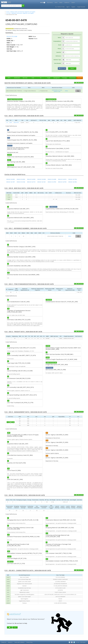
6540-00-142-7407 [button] (11, 182)
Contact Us (67, 2)
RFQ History (50, 2)
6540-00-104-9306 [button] (42, 179)
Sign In (68, 7)
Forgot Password (81, 7)
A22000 (9, 155)
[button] (43, 2)
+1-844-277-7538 (60, 7)
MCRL (9, 78)
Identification (17, 78)
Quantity (59, 52)
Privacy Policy (29, 642)
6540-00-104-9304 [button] (21, 179)
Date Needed (58, 63)
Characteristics (73, 78)
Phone (59, 49)
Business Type (57, 60)
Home (56, 2)
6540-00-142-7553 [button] (52, 182)
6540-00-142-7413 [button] (31, 182)
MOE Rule (25, 78)
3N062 (66, 91)
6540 (11, 122)
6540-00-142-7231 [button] (42, 182)
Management (57, 78)
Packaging (64, 78)
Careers (73, 2)
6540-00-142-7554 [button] (62, 182)
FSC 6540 (14, 36)
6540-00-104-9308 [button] (52, 179)
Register (73, 7)
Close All (80, 78)
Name (59, 38)
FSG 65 (9, 36)
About (61, 2)
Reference (58, 56)
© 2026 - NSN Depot (81, 642)
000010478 (16, 122)
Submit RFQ (80, 83)
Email (60, 45)
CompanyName (57, 41)
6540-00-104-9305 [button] (31, 179)
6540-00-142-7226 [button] (21, 182)
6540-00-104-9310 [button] (62, 179)
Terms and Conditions (19, 642)
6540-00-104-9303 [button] (11, 179)
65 (7, 122)
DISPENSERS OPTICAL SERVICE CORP (57, 91)
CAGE (33, 78)
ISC (41, 78)
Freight (49, 78)
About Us (10, 642)
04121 (9, 160)
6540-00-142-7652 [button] (73, 182)
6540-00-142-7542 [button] (73, 179)
